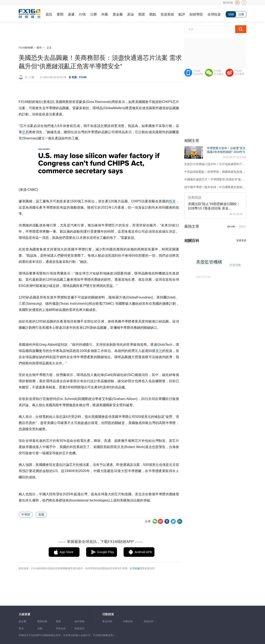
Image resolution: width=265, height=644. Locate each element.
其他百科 (149, 621)
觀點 (153, 14)
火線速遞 (24, 614)
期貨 (142, 14)
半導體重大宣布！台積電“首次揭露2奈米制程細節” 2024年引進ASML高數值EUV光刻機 (226, 152)
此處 (137, 568)
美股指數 (235, 264)
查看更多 (241, 240)
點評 (182, 14)
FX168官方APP (198, 72)
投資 (172, 201)
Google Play (106, 552)
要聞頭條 (42, 621)
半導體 (26, 515)
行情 (82, 14)
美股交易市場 (202, 276)
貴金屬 (118, 14)
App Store (67, 552)
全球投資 (214, 14)
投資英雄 (167, 14)
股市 (39, 48)
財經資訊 (79, 628)
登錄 (231, 14)
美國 (41, 515)
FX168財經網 (26, 48)
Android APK (143, 552)
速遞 (71, 14)
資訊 (49, 14)
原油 (130, 14)
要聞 (60, 14)
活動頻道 (108, 614)
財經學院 (196, 14)
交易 (25, 132)
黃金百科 (107, 621)
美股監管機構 (211, 263)
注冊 (241, 14)
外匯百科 (128, 621)
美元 (159, 351)
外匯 (105, 14)
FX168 (83, 77)
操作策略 (79, 621)
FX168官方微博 (239, 72)
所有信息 (61, 628)
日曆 (94, 14)
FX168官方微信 (219, 72)
